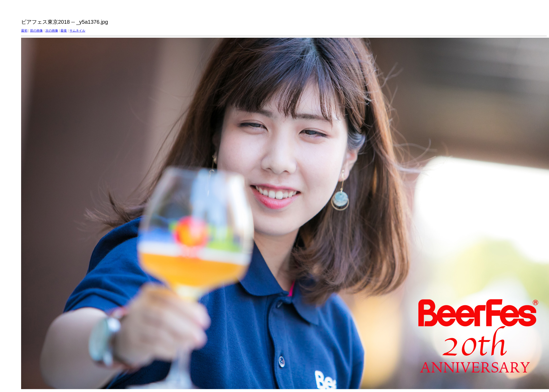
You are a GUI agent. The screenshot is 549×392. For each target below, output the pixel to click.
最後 (64, 31)
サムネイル (77, 31)
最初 (24, 31)
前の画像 (36, 31)
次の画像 (52, 31)
